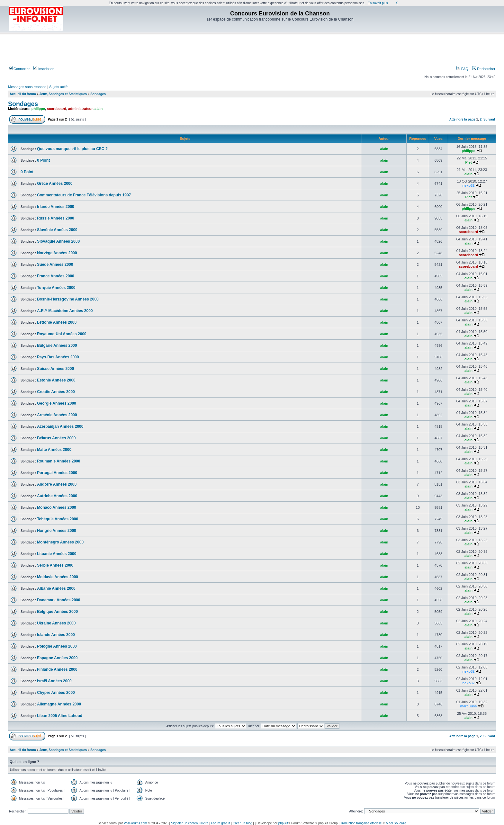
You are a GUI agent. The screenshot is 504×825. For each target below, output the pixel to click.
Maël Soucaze (396, 823)
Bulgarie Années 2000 (57, 345)
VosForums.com (135, 823)
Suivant (489, 119)
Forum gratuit (220, 823)
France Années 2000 (56, 276)
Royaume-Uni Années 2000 (62, 334)
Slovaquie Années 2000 (58, 241)
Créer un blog (243, 823)
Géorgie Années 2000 (57, 403)
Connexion (20, 69)
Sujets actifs (59, 87)
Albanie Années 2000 (56, 588)
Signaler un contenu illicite (190, 823)
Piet (468, 162)
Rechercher (484, 69)
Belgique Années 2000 (57, 612)
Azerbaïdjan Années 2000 (60, 426)
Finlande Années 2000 (57, 669)
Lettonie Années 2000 (57, 322)
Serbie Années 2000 (55, 565)
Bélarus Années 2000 (56, 438)
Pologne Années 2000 (57, 646)
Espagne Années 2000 (57, 658)
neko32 (469, 185)
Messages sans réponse (27, 87)
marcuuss (468, 706)
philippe (38, 109)
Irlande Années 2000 (56, 207)
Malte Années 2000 (54, 450)
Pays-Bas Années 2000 (58, 357)
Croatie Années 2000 (56, 392)
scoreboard (57, 109)
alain (99, 109)
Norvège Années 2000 (57, 253)
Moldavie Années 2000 (58, 577)
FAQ (462, 69)
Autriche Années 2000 (57, 496)
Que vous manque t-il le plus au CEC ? (72, 149)
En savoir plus (378, 3)
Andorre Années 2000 (57, 484)
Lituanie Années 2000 (57, 554)
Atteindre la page (462, 119)
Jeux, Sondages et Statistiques (63, 94)
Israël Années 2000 (54, 681)
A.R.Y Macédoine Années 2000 (65, 311)
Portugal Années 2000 (57, 473)
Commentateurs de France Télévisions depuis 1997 (84, 195)
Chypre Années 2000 (56, 693)
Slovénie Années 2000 (57, 230)
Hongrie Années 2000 (57, 531)
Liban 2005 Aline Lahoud (60, 716)
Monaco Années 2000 (57, 507)
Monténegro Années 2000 (60, 542)
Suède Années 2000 (55, 265)
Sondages (98, 94)
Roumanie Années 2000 (59, 461)
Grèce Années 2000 (55, 184)
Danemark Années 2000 (59, 600)
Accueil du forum (23, 94)
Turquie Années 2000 (56, 288)
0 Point (43, 160)
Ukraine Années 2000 (56, 623)
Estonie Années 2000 (56, 380)
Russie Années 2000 (56, 218)
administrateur (80, 109)
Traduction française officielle (361, 823)
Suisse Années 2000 (55, 369)
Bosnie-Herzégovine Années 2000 (68, 299)
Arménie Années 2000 (57, 415)
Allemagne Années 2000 (59, 704)
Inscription (44, 69)
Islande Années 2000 (56, 635)
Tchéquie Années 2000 (58, 519)
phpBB (283, 823)
